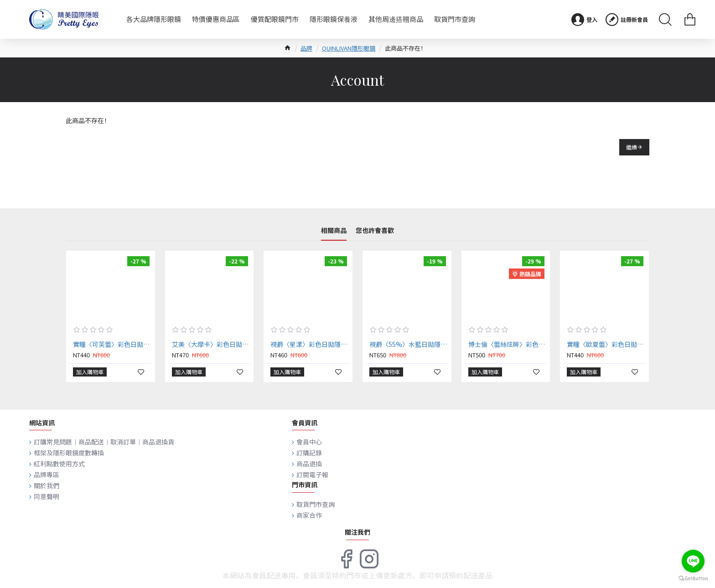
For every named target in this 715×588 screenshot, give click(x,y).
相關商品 (334, 231)
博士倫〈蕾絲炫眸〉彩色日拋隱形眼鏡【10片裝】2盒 (508, 344)
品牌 (306, 48)
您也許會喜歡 (375, 231)
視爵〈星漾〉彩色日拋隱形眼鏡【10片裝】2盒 (310, 344)
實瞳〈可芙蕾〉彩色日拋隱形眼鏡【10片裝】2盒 (112, 344)
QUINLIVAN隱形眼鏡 (349, 48)
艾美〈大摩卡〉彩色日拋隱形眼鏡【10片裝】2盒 (211, 344)
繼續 (632, 147)
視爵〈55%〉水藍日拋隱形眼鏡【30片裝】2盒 (409, 344)
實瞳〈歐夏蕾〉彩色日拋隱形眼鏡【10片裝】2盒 (606, 344)
